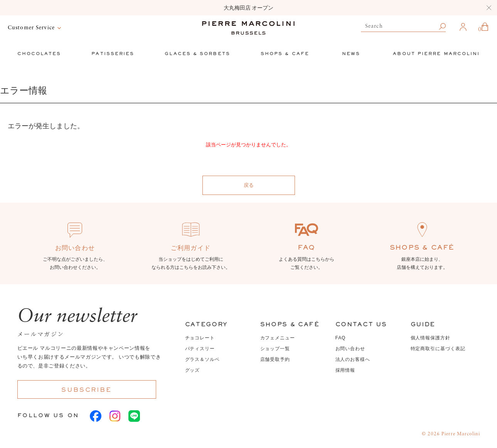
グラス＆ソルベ (203, 359)
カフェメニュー (278, 338)
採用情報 (345, 370)
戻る (249, 185)
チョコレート (200, 338)
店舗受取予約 (275, 359)
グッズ (193, 370)
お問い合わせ (350, 349)
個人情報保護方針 (431, 338)
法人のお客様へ (353, 359)
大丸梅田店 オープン (249, 8)
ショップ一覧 (275, 349)
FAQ (341, 338)
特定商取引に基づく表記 (438, 349)
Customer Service (31, 28)
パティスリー (200, 349)
